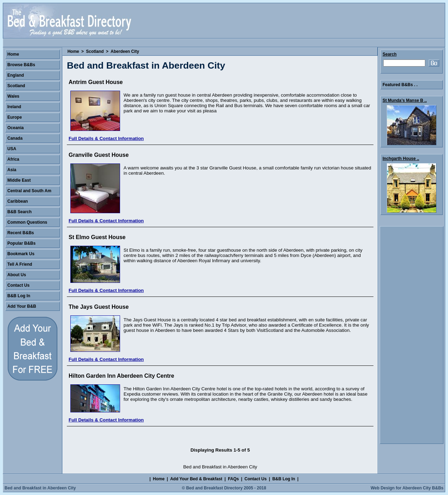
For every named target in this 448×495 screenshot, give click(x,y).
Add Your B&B (22, 306)
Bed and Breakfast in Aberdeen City (40, 488)
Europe (15, 117)
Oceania (16, 128)
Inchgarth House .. (401, 159)
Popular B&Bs (22, 243)
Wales (13, 96)
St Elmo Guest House (97, 237)
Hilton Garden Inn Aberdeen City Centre (121, 376)
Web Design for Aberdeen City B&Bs (407, 488)
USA (12, 149)
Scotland (95, 51)
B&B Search (19, 212)
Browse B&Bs (21, 65)
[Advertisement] (412, 335)
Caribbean (18, 201)
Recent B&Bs (21, 233)
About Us (17, 275)
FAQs (233, 479)
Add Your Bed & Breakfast (196, 479)
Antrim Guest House (96, 82)
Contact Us (18, 285)
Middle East (19, 180)
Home (73, 51)
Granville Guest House (99, 155)
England (16, 75)
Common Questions (27, 222)
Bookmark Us (21, 254)
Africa (13, 159)
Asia (12, 170)
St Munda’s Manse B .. (405, 100)
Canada (15, 138)
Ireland (14, 107)
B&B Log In (19, 296)
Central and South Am (29, 191)
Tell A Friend (20, 264)
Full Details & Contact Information (106, 138)
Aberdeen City (125, 51)
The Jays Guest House (99, 307)
